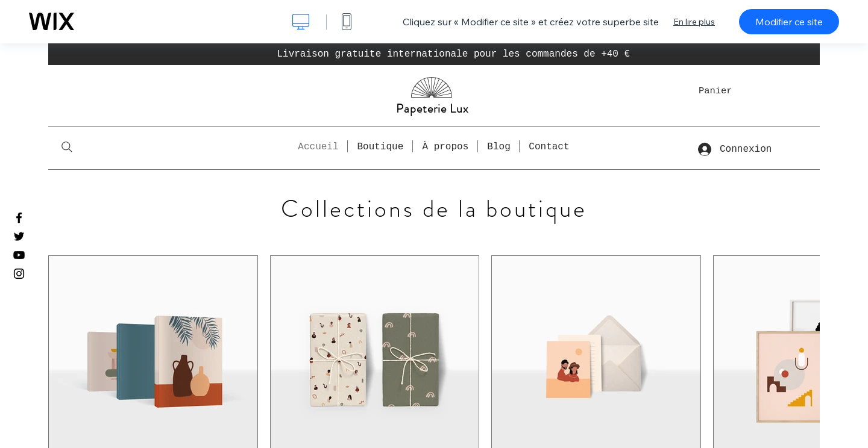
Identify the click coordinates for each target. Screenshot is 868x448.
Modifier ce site (789, 22)
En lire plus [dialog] (694, 22)
